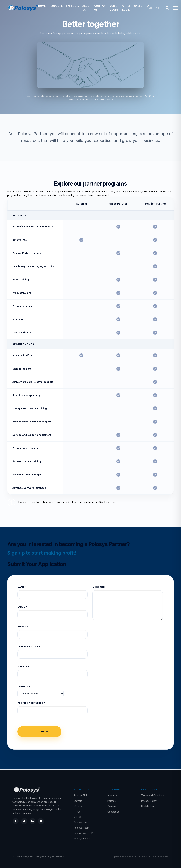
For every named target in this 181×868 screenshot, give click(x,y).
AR (157, 8)
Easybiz (78, 801)
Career (139, 6)
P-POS (77, 812)
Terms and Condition (153, 795)
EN (150, 8)
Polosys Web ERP (83, 833)
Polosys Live (80, 822)
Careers (112, 806)
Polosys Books (82, 838)
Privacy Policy (149, 801)
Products (56, 6)
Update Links (148, 806)
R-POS (77, 817)
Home (42, 6)
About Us (112, 795)
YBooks (78, 806)
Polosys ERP (80, 795)
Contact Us (113, 812)
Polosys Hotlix (81, 828)
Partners (73, 6)
